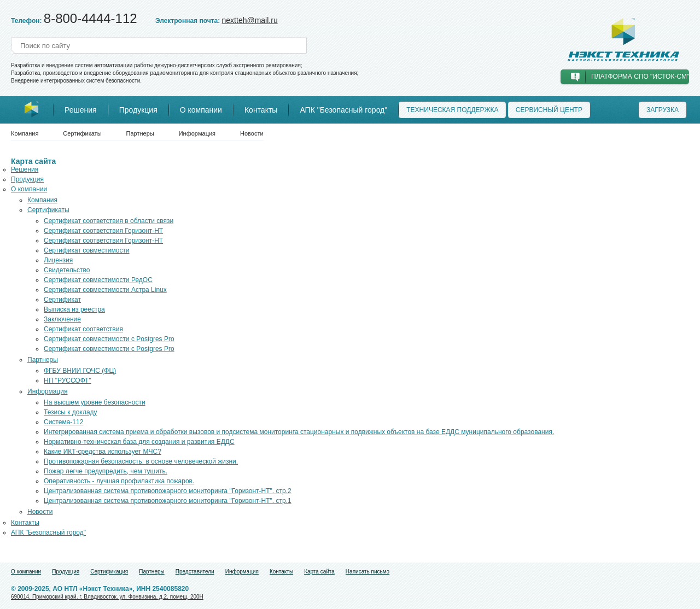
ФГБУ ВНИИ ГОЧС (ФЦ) (80, 371)
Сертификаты (82, 133)
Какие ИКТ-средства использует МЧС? (103, 452)
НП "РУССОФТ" (68, 380)
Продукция (138, 110)
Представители (195, 572)
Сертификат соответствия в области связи (109, 221)
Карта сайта (319, 572)
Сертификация (109, 572)
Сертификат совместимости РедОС (98, 280)
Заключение (62, 319)
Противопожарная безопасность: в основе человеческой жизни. (141, 461)
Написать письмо (367, 572)
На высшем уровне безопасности (95, 402)
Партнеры (140, 133)
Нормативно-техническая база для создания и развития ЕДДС (139, 442)
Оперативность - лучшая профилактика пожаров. (119, 481)
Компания (25, 133)
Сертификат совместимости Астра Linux (105, 290)
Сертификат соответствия (83, 329)
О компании (201, 110)
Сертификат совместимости (87, 250)
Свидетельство (67, 270)
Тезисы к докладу (71, 412)
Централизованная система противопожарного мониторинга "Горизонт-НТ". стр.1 (168, 501)
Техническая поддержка (452, 110)
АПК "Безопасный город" (343, 110)
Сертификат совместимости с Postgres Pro (109, 339)
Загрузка (663, 110)
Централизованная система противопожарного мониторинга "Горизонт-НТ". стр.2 (168, 491)
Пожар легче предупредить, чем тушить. (106, 471)
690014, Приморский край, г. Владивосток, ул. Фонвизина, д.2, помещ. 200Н (107, 597)
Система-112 (63, 422)
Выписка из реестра (74, 309)
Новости (252, 133)
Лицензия (58, 260)
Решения (81, 110)
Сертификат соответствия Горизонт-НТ (103, 231)
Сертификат (62, 300)
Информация (197, 133)
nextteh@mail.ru (250, 20)
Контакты (261, 110)
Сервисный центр (549, 110)
